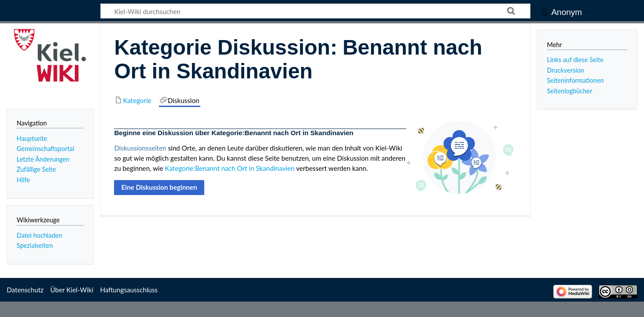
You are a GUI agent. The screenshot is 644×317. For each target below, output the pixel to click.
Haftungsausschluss (129, 290)
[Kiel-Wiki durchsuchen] (315, 11)
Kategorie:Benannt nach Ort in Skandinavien (230, 168)
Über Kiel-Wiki (72, 290)
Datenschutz (25, 290)
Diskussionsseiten (140, 148)
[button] (159, 188)
